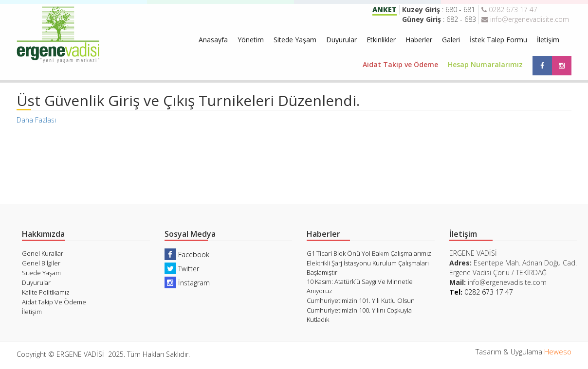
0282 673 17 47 (509, 9)
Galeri (451, 40)
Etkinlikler (381, 40)
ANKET (385, 9)
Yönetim (251, 40)
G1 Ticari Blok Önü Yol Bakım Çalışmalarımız (369, 253)
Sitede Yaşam (295, 40)
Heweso (558, 351)
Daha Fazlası (36, 120)
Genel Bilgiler (41, 263)
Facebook (187, 255)
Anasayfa (213, 40)
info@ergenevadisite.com (525, 19)
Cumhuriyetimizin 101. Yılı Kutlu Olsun (361, 300)
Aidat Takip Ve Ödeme (54, 302)
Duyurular (341, 40)
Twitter (182, 269)
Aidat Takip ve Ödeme (400, 64)
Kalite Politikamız (46, 292)
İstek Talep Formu (498, 40)
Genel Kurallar (43, 253)
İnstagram (187, 283)
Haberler (419, 40)
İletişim (548, 40)
